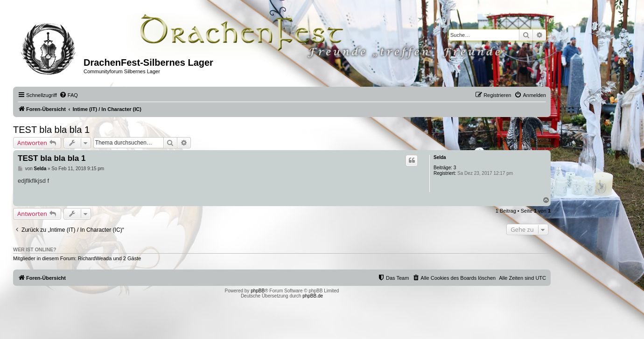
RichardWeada (95, 258)
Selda (440, 157)
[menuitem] (69, 95)
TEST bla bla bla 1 (51, 130)
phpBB (258, 291)
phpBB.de (313, 296)
